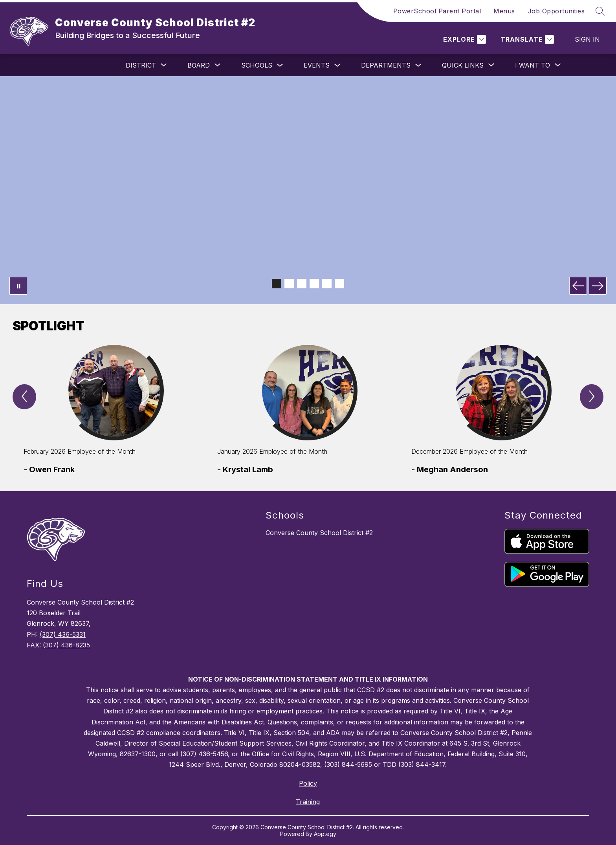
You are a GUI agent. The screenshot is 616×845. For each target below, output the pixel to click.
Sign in (587, 39)
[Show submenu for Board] (199, 65)
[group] (114, 410)
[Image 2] (289, 284)
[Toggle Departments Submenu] (418, 65)
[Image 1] (277, 284)
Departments (386, 65)
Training (308, 802)
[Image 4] (314, 284)
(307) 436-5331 (63, 634)
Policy (308, 783)
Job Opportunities (556, 11)
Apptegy (325, 834)
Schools (257, 65)
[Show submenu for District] (141, 65)
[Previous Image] (578, 286)
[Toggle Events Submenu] (337, 65)
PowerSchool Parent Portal (437, 11)
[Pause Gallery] (18, 286)
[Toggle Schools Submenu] (280, 65)
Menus (504, 11)
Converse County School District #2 (319, 533)
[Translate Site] (526, 39)
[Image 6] (339, 284)
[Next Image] (598, 286)
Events (317, 65)
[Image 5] (327, 284)
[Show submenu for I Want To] (533, 65)
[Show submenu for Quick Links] (463, 65)
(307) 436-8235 (66, 645)
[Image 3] (302, 284)
